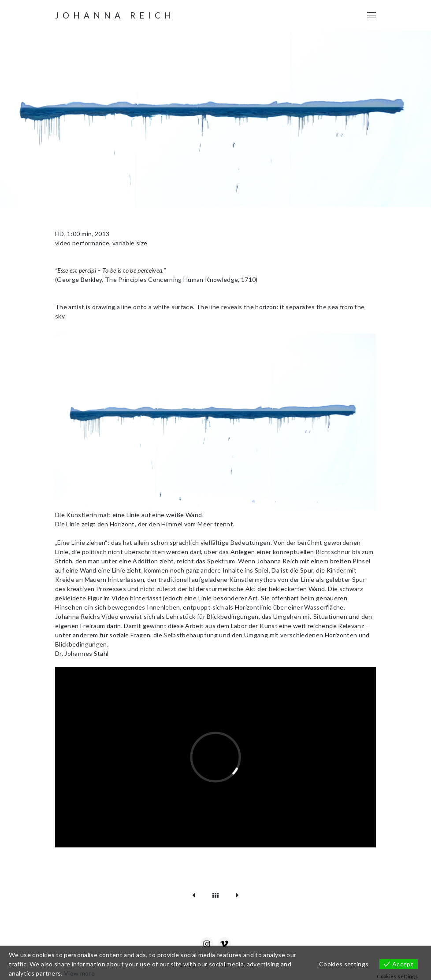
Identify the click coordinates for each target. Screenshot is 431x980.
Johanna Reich (115, 15)
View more (79, 973)
